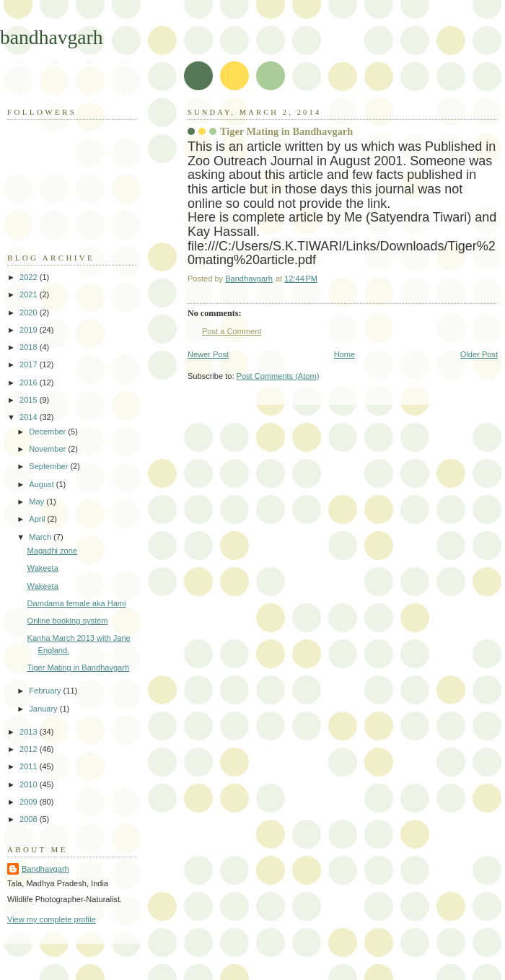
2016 (30, 382)
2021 (30, 294)
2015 (30, 400)
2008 (30, 819)
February (46, 691)
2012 (30, 749)
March (41, 537)
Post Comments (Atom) (278, 376)
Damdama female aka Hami (77, 603)
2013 (30, 732)
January (44, 709)
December (48, 432)
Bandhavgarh (45, 869)
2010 (30, 784)
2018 (30, 347)
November (48, 449)
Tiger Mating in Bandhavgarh (78, 668)
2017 (30, 364)
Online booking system (68, 621)
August (42, 484)
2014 (30, 417)
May (38, 502)
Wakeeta (43, 568)
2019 (30, 330)
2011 (30, 766)
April (38, 519)
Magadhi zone (52, 551)
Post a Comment (232, 331)
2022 (30, 277)
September (49, 466)
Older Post (479, 354)
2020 (30, 312)
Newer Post (208, 354)
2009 (30, 802)
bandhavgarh (52, 37)
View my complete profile (52, 919)
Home (344, 354)
